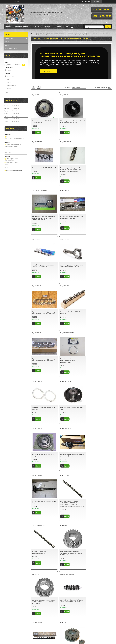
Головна (9, 27)
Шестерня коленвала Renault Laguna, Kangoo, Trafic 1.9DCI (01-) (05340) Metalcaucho (99, 412)
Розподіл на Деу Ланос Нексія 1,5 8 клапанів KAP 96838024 (43, 217)
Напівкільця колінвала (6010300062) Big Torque (43, 313)
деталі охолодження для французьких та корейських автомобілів (75, 580)
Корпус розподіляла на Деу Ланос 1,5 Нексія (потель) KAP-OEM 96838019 (99, 217)
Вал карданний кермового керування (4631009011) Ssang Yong (43, 360)
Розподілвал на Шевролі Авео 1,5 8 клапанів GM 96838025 (98, 169)
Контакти (48, 27)
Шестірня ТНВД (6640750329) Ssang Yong (71, 313)
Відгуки (7, 45)
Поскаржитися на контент (68, 642)
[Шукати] (108, 27)
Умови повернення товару (12, 634)
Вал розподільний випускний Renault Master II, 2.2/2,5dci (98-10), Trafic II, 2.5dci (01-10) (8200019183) (43, 169)
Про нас (38, 27)
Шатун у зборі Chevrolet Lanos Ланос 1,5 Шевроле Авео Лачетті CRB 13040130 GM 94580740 (71, 169)
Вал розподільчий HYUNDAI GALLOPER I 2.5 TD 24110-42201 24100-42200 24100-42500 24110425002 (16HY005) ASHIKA (97, 362)
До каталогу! (49, 71)
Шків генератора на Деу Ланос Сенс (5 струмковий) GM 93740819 (71, 122)
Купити (38, 133)
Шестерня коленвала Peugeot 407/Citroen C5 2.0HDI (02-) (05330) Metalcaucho (71, 412)
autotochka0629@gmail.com (14, 171)
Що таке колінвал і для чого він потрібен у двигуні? (71, 596)
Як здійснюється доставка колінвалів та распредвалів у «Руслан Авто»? (71, 604)
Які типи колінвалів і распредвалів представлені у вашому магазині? (71, 607)
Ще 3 (8, 92)
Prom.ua (66, 641)
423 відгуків (87, 1)
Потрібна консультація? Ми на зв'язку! (72, 614)
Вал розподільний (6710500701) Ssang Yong (70, 360)
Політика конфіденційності (82, 642)
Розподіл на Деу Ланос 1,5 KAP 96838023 (42, 264)
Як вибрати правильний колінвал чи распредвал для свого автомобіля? (71, 600)
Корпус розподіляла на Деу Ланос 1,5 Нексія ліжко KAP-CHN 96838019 (71, 264)
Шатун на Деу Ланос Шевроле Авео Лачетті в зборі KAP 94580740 (71, 217)
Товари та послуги (22, 27)
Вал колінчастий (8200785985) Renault (97, 122)
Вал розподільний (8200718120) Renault (70, 460)
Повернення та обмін (11, 49)
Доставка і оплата (61, 27)
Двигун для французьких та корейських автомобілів (51, 34)
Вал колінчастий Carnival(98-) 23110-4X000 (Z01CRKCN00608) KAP (43, 460)
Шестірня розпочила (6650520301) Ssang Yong (98, 313)
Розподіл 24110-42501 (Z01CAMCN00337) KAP (39, 411)
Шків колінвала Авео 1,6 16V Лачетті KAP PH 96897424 (43, 122)
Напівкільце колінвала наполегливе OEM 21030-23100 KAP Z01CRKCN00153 (98, 265)
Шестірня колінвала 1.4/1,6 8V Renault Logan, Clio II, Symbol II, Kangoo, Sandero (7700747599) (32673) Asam (99, 461)
